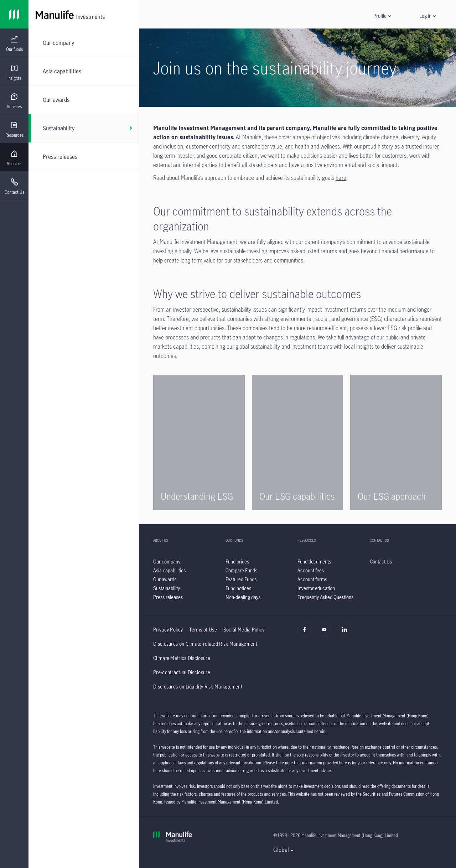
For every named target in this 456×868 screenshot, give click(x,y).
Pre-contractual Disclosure (182, 672)
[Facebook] (307, 633)
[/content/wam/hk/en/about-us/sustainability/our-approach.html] (396, 442)
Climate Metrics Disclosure (182, 658)
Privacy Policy (168, 630)
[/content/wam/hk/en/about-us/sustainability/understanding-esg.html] (199, 442)
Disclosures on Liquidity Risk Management (198, 687)
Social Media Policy (244, 630)
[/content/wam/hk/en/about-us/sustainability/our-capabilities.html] (298, 442)
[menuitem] (14, 44)
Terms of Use (203, 630)
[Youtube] (326, 633)
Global (281, 850)
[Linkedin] (346, 633)
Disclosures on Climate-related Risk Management (205, 644)
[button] (382, 16)
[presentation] (14, 43)
